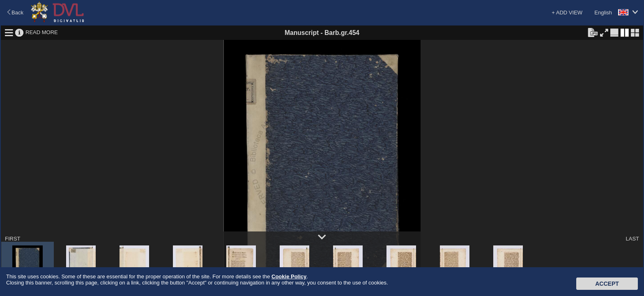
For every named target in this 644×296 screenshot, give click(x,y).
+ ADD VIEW (567, 13)
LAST (632, 239)
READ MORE (42, 32)
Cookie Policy (289, 276)
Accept (607, 284)
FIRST (13, 239)
